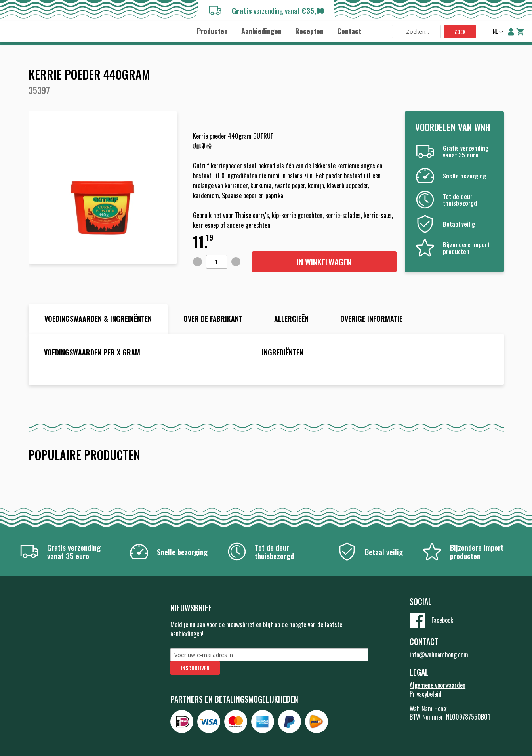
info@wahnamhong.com (439, 655)
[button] (497, 32)
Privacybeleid (426, 694)
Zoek (460, 32)
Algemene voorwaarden (438, 685)
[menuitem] (212, 31)
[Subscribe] (195, 668)
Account (511, 32)
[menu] (279, 31)
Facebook (442, 620)
